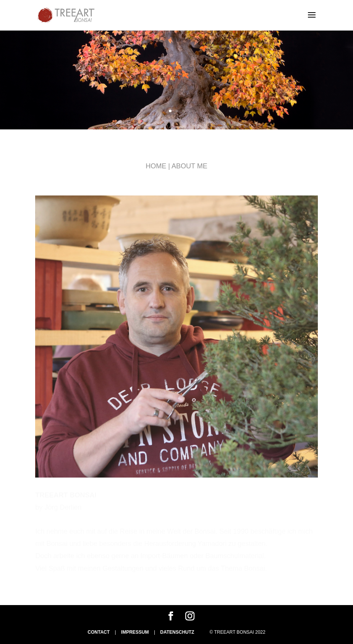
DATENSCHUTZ (177, 632)
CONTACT (99, 632)
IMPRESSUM (135, 632)
